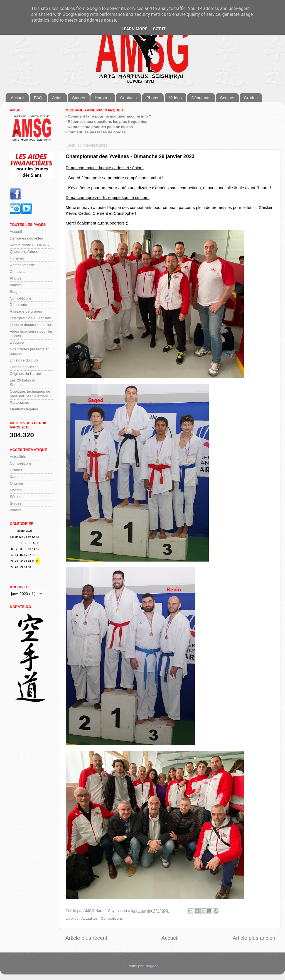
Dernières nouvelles (26, 238)
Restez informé (22, 265)
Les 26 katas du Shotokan (23, 382)
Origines (17, 483)
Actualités (90, 918)
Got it (159, 29)
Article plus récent (86, 938)
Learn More (134, 29)
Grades (251, 98)
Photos (153, 98)
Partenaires (19, 402)
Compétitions (112, 918)
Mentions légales (24, 409)
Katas (15, 477)
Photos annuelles (24, 367)
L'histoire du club (24, 360)
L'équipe (17, 342)
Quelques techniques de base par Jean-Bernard (30, 394)
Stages (79, 98)
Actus (57, 98)
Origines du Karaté (25, 374)
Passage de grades (26, 311)
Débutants (201, 98)
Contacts (128, 98)
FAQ (38, 98)
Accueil (18, 98)
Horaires (103, 98)
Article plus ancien (254, 938)
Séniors (227, 98)
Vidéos (175, 98)
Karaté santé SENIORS (29, 245)
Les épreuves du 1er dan (30, 318)
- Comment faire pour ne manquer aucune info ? (108, 116)
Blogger (151, 966)
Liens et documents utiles (31, 325)
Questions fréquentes (28, 252)
